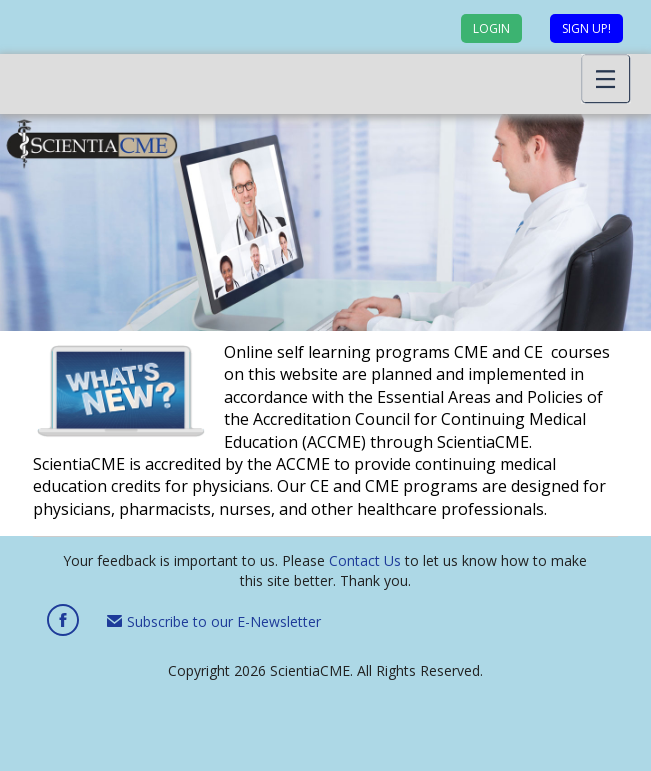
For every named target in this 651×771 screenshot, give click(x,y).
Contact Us (365, 560)
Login (491, 28)
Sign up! (586, 28)
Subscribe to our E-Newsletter (214, 621)
